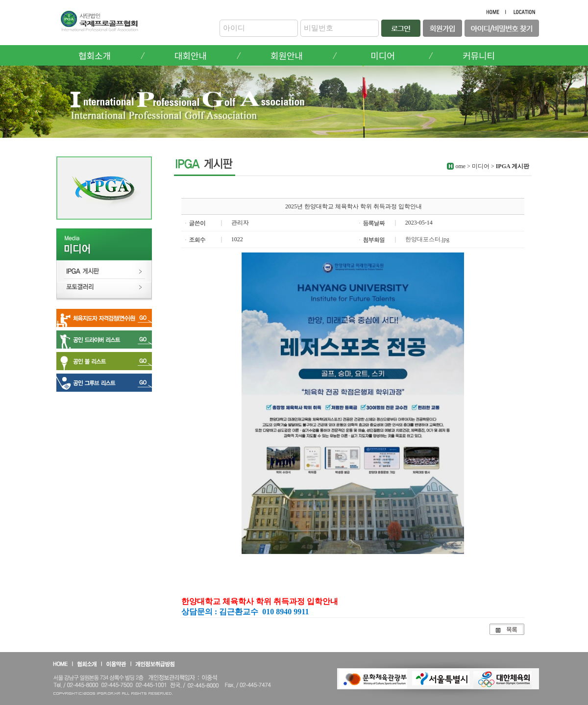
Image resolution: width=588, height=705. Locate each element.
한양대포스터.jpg (427, 239)
